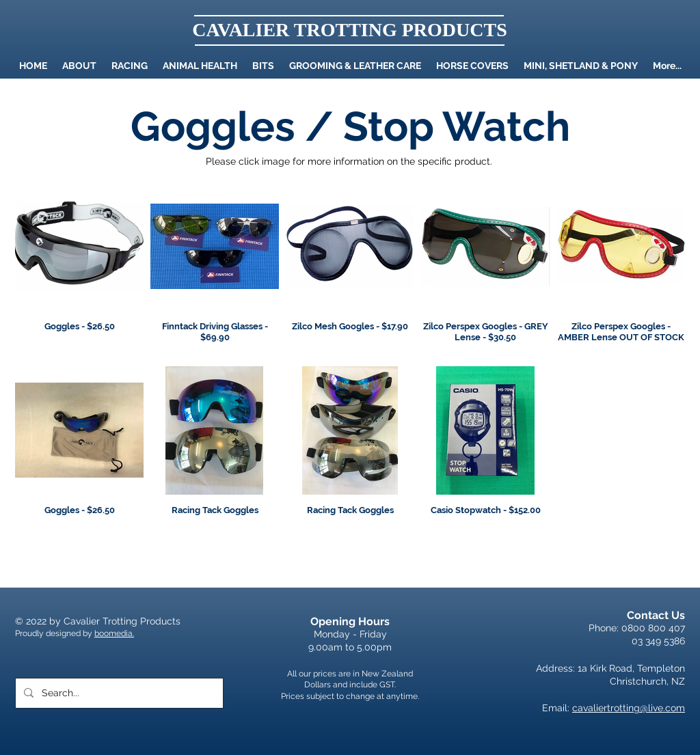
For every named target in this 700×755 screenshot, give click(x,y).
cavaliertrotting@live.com (629, 708)
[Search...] (118, 693)
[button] (200, 66)
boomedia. (114, 633)
